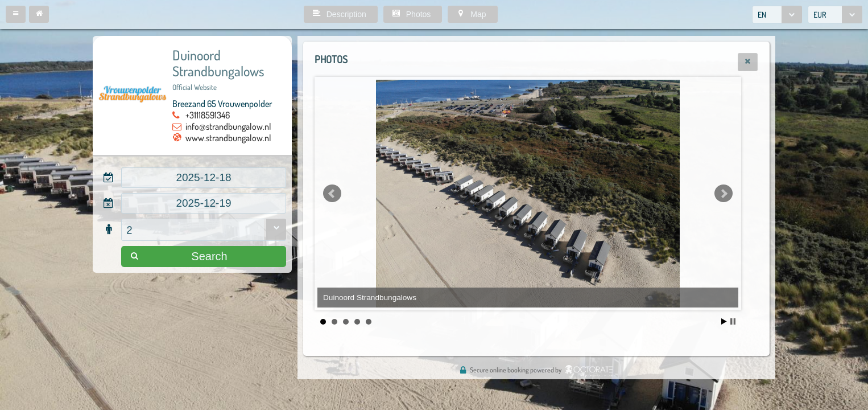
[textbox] (204, 178)
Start (724, 321)
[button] (16, 14)
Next (724, 194)
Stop (733, 321)
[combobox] (777, 15)
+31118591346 (208, 115)
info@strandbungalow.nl (228, 126)
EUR (820, 15)
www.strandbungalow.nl (228, 138)
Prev (332, 194)
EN (762, 15)
